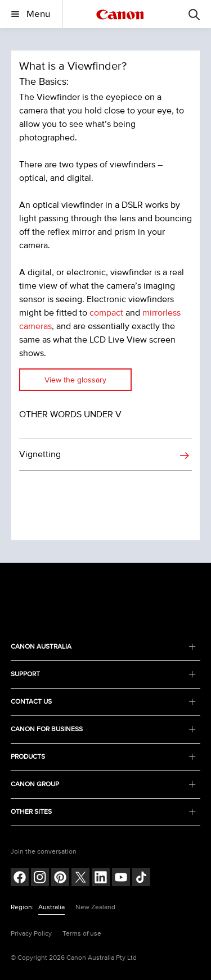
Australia (51, 907)
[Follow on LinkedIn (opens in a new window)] (101, 879)
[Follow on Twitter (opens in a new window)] (80, 879)
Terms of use (82, 934)
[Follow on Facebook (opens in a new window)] (20, 879)
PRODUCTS (104, 757)
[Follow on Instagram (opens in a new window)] (40, 879)
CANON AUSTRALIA (104, 647)
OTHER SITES (104, 812)
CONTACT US (104, 702)
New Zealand (95, 907)
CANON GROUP (104, 784)
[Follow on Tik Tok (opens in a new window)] (141, 879)
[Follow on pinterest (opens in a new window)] (60, 879)
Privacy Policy (31, 934)
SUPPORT (104, 674)
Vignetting (40, 454)
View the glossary (75, 380)
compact (106, 313)
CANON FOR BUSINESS (104, 729)
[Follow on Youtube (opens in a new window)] (121, 879)
